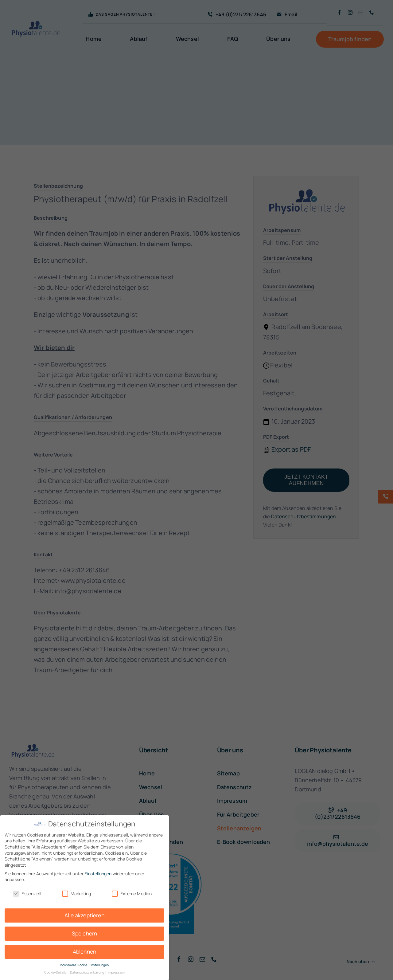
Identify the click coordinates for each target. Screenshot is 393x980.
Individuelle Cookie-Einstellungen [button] (84, 965)
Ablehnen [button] (84, 951)
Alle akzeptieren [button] (84, 915)
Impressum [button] (116, 972)
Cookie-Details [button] (56, 972)
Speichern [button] (84, 933)
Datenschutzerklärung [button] (87, 972)
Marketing (76, 894)
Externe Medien (132, 894)
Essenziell (27, 894)
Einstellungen (98, 874)
